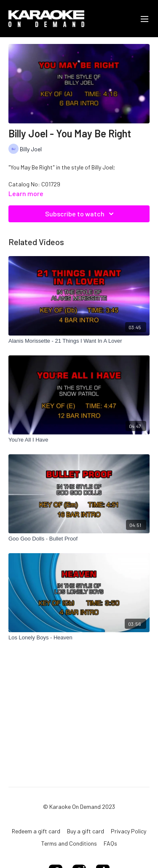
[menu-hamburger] (145, 19)
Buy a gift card (86, 831)
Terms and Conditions (69, 843)
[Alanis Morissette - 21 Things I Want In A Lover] (79, 341)
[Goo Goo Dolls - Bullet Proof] (79, 539)
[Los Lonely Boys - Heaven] (79, 638)
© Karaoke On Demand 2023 (79, 807)
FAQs (110, 843)
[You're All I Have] (79, 440)
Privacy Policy (129, 831)
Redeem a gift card (36, 831)
